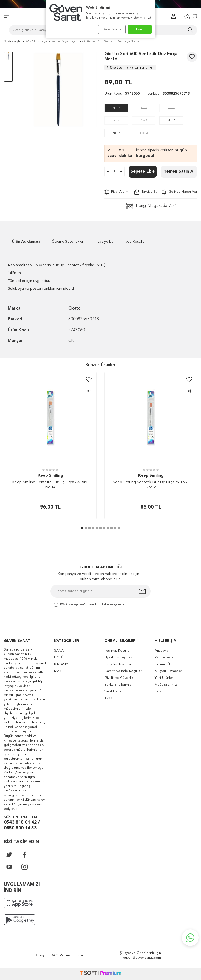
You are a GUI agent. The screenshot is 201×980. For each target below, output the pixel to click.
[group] (59, 89)
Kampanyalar (164, 657)
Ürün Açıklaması (26, 242)
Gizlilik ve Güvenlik (119, 678)
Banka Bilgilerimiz (118, 685)
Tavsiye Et (145, 192)
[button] (82, 528)
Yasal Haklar (113, 691)
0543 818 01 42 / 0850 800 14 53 (22, 825)
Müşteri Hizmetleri (169, 671)
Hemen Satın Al (179, 172)
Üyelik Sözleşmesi (119, 657)
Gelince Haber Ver (179, 192)
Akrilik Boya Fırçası (65, 42)
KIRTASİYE (62, 664)
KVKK (109, 698)
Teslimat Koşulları (118, 651)
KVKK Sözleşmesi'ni (74, 605)
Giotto (130, 67)
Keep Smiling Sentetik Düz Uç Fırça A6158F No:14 (50, 485)
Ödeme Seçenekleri (68, 242)
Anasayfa (12, 42)
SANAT (30, 42)
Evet (140, 29)
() (191, 16)
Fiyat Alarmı (117, 192)
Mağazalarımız (166, 685)
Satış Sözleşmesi (118, 664)
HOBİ (58, 657)
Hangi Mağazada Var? (151, 206)
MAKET (60, 671)
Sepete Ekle (143, 172)
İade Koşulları (136, 242)
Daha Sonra (110, 29)
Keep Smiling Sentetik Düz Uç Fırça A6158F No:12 (151, 485)
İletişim (160, 691)
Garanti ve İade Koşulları (123, 671)
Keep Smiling (50, 476)
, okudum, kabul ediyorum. (89, 605)
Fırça (44, 42)
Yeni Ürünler (164, 678)
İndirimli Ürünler (167, 664)
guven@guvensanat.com (142, 958)
